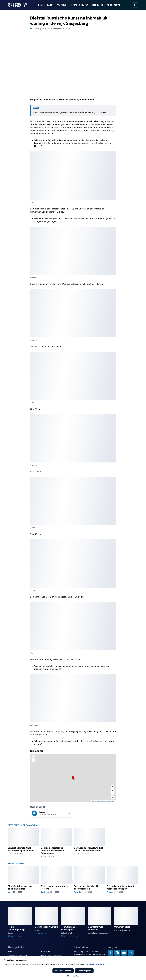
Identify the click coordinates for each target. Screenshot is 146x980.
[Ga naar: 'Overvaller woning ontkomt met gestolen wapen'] (122, 880)
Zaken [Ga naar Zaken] (50, 5)
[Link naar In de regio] (56, 951)
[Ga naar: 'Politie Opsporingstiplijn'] (20, 922)
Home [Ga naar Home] (41, 5)
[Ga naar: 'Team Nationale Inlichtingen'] (73, 922)
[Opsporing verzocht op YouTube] (124, 953)
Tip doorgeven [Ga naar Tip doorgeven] (114, 5)
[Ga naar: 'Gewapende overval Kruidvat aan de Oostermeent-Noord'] (89, 843)
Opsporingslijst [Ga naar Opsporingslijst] (80, 5)
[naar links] (113, 790)
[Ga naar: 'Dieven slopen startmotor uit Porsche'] (57, 880)
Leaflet (94, 801)
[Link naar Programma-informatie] (23, 956)
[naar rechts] (113, 794)
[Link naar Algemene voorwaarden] (56, 956)
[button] (73, 778)
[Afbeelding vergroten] (114, 153)
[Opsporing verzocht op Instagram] (117, 953)
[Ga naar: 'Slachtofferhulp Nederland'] (100, 921)
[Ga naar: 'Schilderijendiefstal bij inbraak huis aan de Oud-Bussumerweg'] (57, 843)
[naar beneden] (113, 797)
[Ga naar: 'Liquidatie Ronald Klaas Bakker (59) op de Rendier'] (24, 843)
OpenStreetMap (103, 801)
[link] (51, 813)
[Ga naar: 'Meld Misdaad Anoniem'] (46, 921)
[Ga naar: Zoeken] (135, 5)
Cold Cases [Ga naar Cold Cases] (97, 5)
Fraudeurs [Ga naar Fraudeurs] (62, 5)
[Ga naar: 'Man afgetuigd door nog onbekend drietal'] (24, 880)
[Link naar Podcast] (23, 951)
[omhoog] (113, 787)
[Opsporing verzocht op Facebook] (110, 953)
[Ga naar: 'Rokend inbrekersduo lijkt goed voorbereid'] (89, 880)
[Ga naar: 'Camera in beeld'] (126, 919)
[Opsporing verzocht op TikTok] (131, 953)
